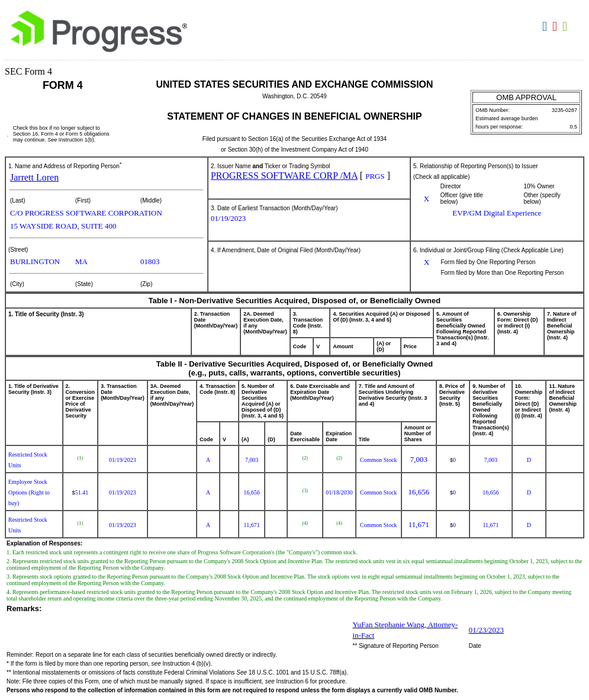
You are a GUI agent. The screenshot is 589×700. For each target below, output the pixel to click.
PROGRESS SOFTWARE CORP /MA (284, 176)
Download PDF (556, 27)
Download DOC (546, 27)
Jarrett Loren (34, 177)
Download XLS (566, 27)
